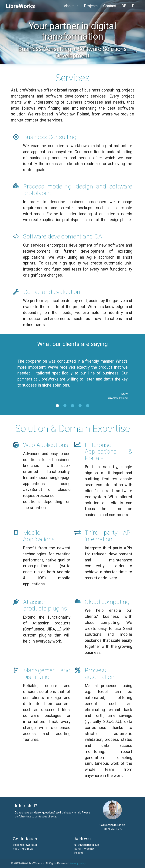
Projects (91, 6)
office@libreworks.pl (25, 845)
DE (124, 6)
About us (71, 6)
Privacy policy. (78, 863)
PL (134, 6)
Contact (110, 6)
